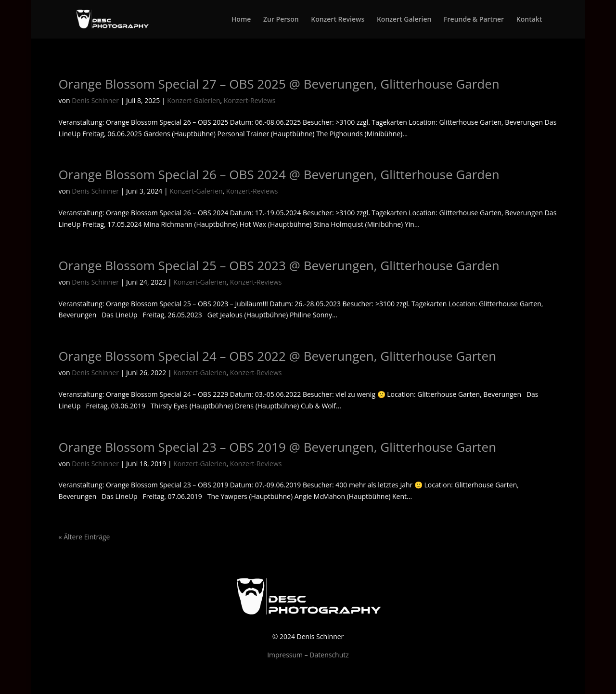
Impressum (285, 655)
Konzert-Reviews (250, 100)
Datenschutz (329, 655)
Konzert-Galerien (193, 100)
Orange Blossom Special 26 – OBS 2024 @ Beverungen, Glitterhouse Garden (279, 174)
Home (241, 20)
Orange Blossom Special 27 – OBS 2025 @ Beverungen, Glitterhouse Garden (279, 84)
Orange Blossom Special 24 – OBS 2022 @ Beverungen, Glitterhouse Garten (278, 356)
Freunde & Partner (474, 20)
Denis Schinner (95, 100)
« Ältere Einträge (84, 537)
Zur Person (281, 20)
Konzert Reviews (338, 20)
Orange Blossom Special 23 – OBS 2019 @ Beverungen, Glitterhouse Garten (278, 447)
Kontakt (529, 20)
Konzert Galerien (404, 20)
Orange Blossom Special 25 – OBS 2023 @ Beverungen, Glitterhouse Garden (279, 265)
